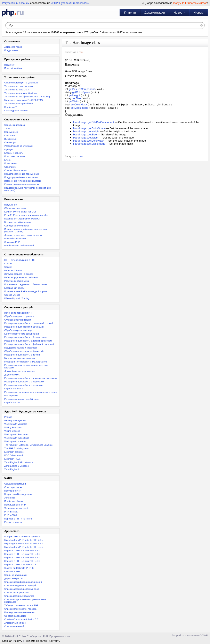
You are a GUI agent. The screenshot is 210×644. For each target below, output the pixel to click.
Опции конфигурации (15, 575)
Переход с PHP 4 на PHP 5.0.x (20, 564)
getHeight (74, 95)
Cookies (8, 263)
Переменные (11, 132)
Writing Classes (12, 431)
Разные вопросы (13, 522)
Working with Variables (16, 424)
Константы (10, 135)
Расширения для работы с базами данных (26, 337)
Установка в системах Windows (21, 93)
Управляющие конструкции (18, 146)
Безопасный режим (14, 288)
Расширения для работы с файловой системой (29, 344)
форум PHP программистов (190, 3)
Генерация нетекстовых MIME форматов (26, 362)
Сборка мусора (12, 295)
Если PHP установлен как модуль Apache (26, 215)
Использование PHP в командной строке (26, 291)
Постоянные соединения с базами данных (26, 284)
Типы (7, 128)
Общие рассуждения (15, 208)
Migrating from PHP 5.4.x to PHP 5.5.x (23, 547)
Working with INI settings (17, 438)
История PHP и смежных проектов (22, 537)
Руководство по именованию (19, 612)
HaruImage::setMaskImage (89, 145)
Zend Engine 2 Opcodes (17, 466)
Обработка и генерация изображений (24, 351)
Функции (9, 149)
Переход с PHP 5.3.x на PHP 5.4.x (22, 551)
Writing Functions (13, 427)
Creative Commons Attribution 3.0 (21, 619)
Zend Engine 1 (12, 469)
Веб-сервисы (11, 396)
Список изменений (14, 626)
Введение (9, 65)
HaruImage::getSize (85, 135)
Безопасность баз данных (18, 222)
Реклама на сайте (36, 641)
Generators (10, 167)
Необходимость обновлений (19, 246)
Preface (8, 417)
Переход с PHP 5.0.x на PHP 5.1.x (22, 561)
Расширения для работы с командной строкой (29, 323)
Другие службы (12, 375)
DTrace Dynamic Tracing (17, 298)
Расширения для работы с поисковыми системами (31, 378)
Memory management (15, 420)
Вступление (10, 205)
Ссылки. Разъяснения (16, 170)
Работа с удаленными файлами (21, 277)
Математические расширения (20, 358)
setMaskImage (79, 109)
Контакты (55, 641)
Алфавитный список (15, 623)
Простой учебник (13, 68)
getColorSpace (81, 92)
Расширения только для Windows (22, 399)
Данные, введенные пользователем (23, 235)
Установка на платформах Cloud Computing (27, 97)
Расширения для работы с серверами (24, 382)
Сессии (8, 267)
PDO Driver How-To (14, 455)
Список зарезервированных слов (22, 589)
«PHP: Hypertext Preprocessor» (70, 3)
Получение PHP (13, 491)
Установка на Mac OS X (17, 90)
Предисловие (11, 50)
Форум (199, 12)
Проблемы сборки (14, 501)
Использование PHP (15, 505)
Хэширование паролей (16, 508)
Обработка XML (13, 403)
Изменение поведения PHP (19, 313)
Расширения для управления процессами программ (26, 366)
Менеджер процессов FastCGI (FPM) (24, 100)
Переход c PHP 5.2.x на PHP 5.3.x (22, 554)
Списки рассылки (13, 487)
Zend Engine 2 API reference (19, 462)
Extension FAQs (12, 459)
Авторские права (13, 47)
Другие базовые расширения (19, 371)
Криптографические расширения (22, 334)
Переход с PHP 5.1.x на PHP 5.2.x (22, 557)
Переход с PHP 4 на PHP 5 (18, 519)
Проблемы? (10, 107)
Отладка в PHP (12, 571)
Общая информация (15, 484)
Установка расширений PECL (20, 104)
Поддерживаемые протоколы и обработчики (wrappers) (27, 189)
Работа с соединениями (17, 281)
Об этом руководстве (15, 616)
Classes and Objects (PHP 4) (19, 568)
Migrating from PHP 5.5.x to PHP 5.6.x (23, 544)
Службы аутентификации (18, 320)
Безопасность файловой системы (22, 219)
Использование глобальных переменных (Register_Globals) (26, 230)
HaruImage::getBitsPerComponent (94, 123)
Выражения (10, 139)
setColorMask (79, 105)
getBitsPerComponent (82, 89)
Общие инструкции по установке (21, 83)
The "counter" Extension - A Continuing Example (28, 445)
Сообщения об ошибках (17, 226)
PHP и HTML (11, 512)
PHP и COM (10, 515)
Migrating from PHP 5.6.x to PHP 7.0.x (23, 540)
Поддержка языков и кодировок (21, 348)
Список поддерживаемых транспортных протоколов (25, 601)
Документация (155, 12)
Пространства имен (15, 156)
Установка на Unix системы (19, 86)
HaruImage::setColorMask (89, 141)
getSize (76, 98)
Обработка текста (14, 389)
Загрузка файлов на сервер (19, 274)
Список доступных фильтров (19, 596)
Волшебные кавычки (15, 239)
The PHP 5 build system (16, 448)
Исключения (11, 163)
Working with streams (15, 441)
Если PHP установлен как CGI (20, 212)
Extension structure (14, 452)
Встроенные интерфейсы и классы (23, 181)
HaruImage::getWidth (86, 138)
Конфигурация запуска (16, 111)
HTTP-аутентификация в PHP (20, 260)
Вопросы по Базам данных (18, 494)
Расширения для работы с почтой (22, 355)
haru (81, 52)
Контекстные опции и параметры (22, 184)
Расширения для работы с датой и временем (28, 341)
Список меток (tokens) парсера (20, 609)
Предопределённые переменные (22, 174)
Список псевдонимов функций (20, 585)
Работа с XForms (13, 270)
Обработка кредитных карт (18, 330)
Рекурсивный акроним (16, 3)
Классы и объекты (14, 153)
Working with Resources (16, 434)
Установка (10, 498)
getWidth (74, 101)
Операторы (10, 142)
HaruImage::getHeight (86, 132)
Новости (179, 12)
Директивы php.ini (14, 578)
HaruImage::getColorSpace (89, 129)
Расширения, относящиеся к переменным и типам (31, 392)
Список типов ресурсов (17, 592)
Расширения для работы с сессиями (23, 385)
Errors (7, 160)
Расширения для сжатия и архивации (24, 327)
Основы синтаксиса (15, 125)
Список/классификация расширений (23, 582)
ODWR (204, 635)
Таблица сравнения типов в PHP (21, 605)
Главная (130, 12)
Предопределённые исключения (21, 177)
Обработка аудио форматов (19, 316)
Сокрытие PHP (12, 242)
